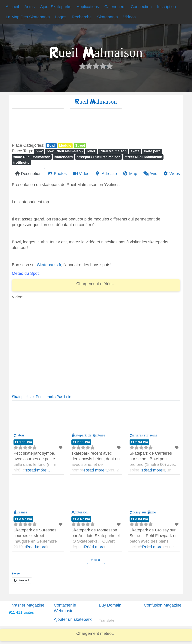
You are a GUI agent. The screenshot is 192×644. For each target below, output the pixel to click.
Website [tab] (174, 174)
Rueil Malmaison (113, 151)
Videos (129, 17)
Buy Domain (110, 605)
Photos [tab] (57, 174)
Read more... (38, 470)
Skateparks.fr (49, 265)
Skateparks (107, 17)
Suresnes (20, 512)
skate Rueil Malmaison (32, 157)
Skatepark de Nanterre (88, 435)
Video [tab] (81, 174)
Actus (30, 7)
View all (96, 560)
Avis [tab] (150, 174)
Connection (141, 7)
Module (65, 145)
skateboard (63, 157)
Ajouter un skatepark (73, 619)
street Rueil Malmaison (143, 157)
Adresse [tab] (106, 174)
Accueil (12, 7)
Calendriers (115, 7)
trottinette (21, 162)
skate (135, 151)
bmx (39, 151)
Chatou (19, 435)
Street (80, 145)
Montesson (79, 512)
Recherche (82, 17)
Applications (88, 7)
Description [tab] (28, 174)
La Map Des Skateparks (28, 17)
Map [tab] (130, 174)
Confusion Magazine (163, 605)
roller (91, 151)
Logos (61, 17)
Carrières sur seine (144, 435)
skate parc (152, 151)
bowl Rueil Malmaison (65, 151)
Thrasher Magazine (27, 605)
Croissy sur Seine (143, 512)
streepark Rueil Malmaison (99, 157)
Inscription (166, 7)
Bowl (51, 145)
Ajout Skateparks (56, 7)
